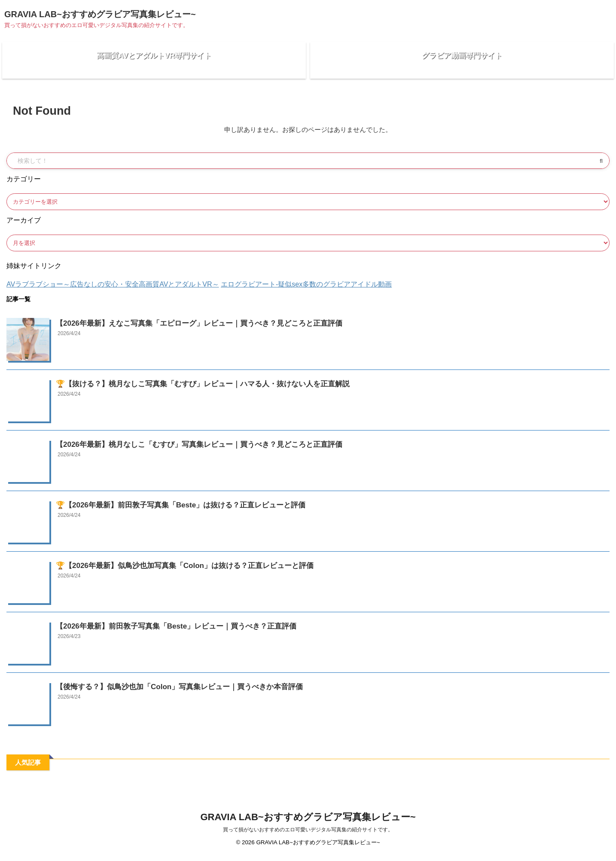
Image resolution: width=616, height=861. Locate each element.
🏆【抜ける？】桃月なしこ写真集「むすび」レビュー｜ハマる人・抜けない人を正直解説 (186, 389)
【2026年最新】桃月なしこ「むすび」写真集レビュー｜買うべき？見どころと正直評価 (182, 450)
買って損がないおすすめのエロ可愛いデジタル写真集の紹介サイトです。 (308, 836)
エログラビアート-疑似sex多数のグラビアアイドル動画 (306, 291)
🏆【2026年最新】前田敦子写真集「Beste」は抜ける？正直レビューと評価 (166, 511)
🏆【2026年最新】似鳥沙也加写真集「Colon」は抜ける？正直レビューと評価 (170, 571)
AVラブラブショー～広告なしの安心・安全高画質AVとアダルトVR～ (113, 291)
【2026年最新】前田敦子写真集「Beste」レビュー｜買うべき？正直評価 (162, 632)
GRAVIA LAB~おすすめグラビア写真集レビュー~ (100, 14)
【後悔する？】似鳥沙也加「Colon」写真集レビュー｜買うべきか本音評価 (165, 692)
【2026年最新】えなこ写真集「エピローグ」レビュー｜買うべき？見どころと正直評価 (182, 329)
